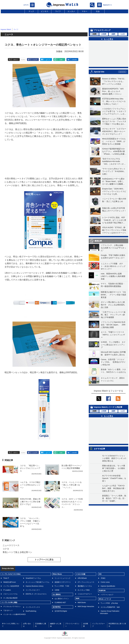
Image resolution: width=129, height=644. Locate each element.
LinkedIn (74, 60)
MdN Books (82, 603)
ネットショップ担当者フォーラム (38, 582)
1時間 (94, 34)
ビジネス (45, 11)
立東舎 (57, 590)
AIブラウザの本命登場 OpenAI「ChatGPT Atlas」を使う (114, 478)
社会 (98, 11)
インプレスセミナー (33, 590)
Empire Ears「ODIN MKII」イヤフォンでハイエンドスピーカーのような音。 (114, 191)
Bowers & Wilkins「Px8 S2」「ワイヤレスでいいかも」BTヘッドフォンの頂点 (114, 81)
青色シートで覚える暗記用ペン (17, 552)
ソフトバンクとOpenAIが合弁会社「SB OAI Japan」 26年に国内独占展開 (113, 325)
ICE (100, 574)
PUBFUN (102, 591)
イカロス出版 (81, 574)
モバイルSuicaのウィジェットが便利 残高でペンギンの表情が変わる (114, 458)
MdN (78, 598)
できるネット (8, 610)
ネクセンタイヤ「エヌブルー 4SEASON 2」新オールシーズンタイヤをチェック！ (114, 131)
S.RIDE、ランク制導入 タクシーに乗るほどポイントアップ (113, 345)
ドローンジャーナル (10, 594)
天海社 (103, 578)
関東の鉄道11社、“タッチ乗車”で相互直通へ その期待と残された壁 (114, 468)
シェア (35, 60)
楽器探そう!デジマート (63, 582)
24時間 (104, 34)
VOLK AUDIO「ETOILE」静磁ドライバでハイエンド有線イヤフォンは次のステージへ (114, 230)
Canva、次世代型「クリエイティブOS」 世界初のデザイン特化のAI (113, 362)
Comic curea (105, 582)
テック (31, 11)
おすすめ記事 (100, 449)
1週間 (113, 34)
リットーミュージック (63, 578)
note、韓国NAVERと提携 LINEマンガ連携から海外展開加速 (113, 276)
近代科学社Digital (61, 611)
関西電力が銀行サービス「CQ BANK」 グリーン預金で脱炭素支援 (113, 295)
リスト (23, 60)
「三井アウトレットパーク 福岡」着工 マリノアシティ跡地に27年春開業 (113, 315)
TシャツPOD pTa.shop (109, 603)
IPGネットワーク (105, 599)
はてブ (48, 60)
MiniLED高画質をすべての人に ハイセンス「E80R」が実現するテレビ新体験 (114, 141)
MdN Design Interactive (86, 606)
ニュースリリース (11, 545)
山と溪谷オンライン (62, 599)
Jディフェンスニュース (86, 582)
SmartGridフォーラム (33, 578)
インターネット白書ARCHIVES (14, 614)
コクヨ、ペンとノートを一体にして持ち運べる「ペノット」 (72, 485)
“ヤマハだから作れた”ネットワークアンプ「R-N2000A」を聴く (114, 171)
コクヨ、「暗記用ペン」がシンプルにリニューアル (30, 468)
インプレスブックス (33, 607)
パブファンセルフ (107, 595)
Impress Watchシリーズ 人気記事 (108, 407)
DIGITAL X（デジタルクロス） (37, 594)
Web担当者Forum (10, 582)
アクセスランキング (102, 30)
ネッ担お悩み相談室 (10, 598)
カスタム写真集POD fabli (110, 607)
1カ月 (123, 34)
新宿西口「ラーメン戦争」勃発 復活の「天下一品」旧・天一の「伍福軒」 (114, 498)
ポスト (16, 60)
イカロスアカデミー (85, 594)
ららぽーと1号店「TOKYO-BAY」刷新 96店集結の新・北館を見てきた (114, 488)
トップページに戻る (44, 560)
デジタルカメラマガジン (12, 606)
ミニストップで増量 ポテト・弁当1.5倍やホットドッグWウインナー (113, 266)
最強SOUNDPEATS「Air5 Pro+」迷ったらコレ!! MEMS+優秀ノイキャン (113, 91)
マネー (85, 11)
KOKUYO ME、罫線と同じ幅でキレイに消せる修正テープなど (30, 502)
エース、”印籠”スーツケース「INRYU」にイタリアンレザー (113, 335)
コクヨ (6, 549)
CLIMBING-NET (60, 603)
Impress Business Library (35, 586)
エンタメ (71, 11)
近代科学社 (57, 607)
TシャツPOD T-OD (62, 586)
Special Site (99, 72)
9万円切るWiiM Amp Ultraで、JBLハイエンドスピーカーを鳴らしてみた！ (114, 101)
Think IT (6, 578)
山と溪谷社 (57, 595)
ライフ (58, 11)
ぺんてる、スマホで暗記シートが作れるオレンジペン (30, 485)
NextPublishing (31, 611)
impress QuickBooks (108, 586)
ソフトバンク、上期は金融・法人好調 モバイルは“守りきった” (113, 248)
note (61, 60)
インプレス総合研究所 (11, 586)
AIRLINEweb (82, 578)
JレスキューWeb (84, 590)
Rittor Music (57, 574)
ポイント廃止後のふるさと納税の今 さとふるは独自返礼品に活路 (113, 305)
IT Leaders (7, 590)
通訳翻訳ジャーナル (85, 586)
